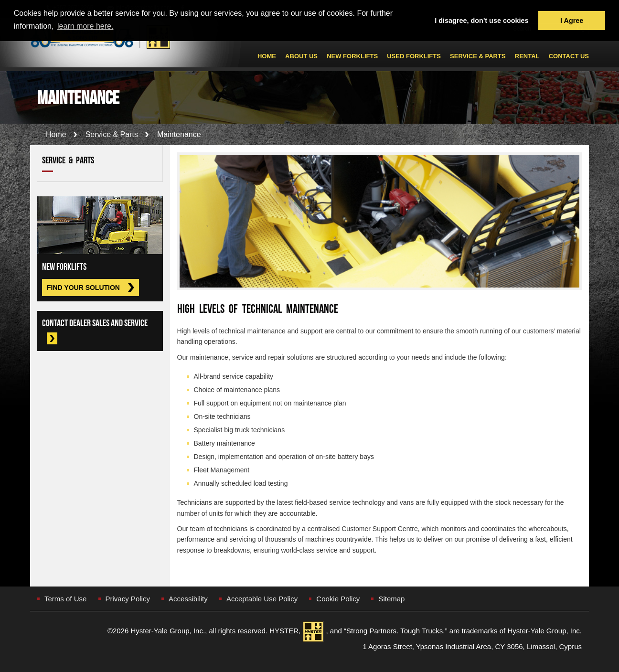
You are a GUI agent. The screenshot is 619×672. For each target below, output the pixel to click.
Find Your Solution (83, 288)
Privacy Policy (128, 599)
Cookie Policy (338, 599)
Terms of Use (65, 599)
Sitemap (391, 599)
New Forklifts (352, 56)
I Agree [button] (572, 21)
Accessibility (188, 599)
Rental (527, 56)
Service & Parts (478, 56)
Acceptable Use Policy (262, 599)
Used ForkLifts (414, 56)
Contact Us (569, 56)
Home (267, 56)
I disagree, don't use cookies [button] (481, 21)
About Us (301, 56)
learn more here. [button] (85, 26)
